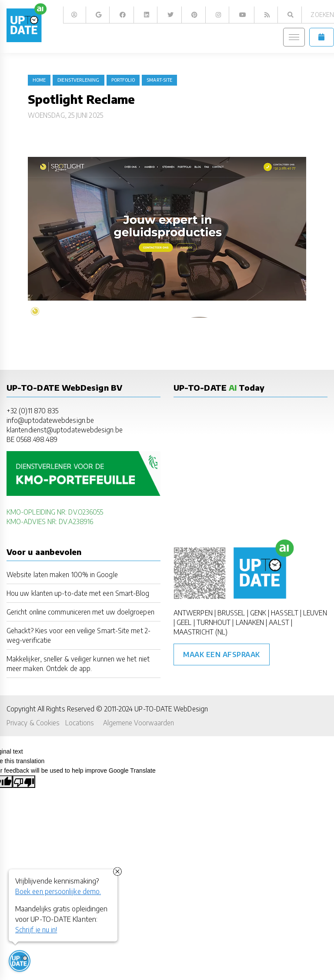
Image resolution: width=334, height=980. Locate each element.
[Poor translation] (24, 781)
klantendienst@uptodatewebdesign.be (65, 430)
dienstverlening (78, 80)
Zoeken (322, 15)
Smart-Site (159, 80)
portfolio (123, 80)
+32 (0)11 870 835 (32, 410)
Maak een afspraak (222, 654)
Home (39, 80)
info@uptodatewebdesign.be (50, 420)
